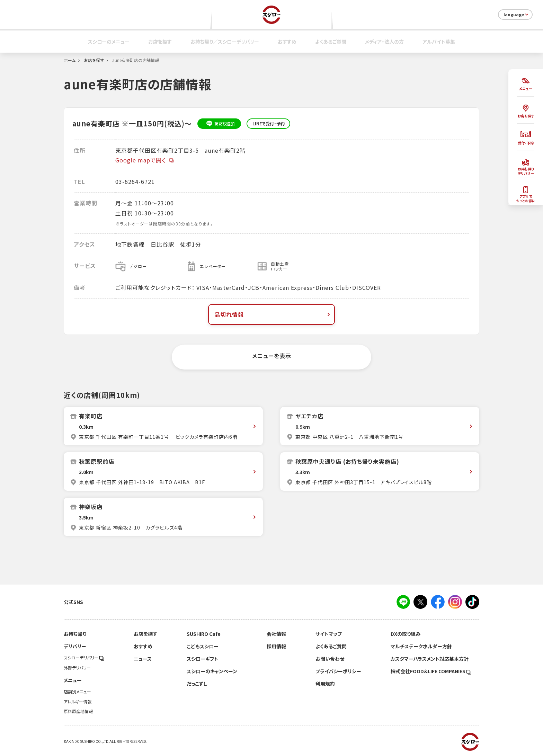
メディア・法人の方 (384, 42)
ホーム (70, 60)
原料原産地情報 (78, 711)
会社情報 (276, 634)
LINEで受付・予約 (269, 124)
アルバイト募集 (439, 42)
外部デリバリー (77, 668)
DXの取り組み (406, 634)
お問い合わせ (330, 659)
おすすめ (287, 42)
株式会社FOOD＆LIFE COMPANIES (431, 671)
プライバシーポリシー (338, 671)
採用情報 (276, 646)
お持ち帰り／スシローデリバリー (225, 42)
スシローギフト (202, 659)
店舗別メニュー (77, 692)
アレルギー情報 (78, 702)
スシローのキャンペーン (212, 671)
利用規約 (325, 684)
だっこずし (197, 684)
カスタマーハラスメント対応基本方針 (430, 659)
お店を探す (160, 42)
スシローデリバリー (84, 658)
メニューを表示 (272, 356)
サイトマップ (329, 634)
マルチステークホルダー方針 (421, 646)
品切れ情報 (273, 314)
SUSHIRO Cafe (204, 634)
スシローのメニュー (109, 42)
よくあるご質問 (331, 42)
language (517, 15)
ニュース (143, 659)
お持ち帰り (75, 634)
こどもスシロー (203, 646)
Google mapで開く (145, 160)
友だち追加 (219, 124)
